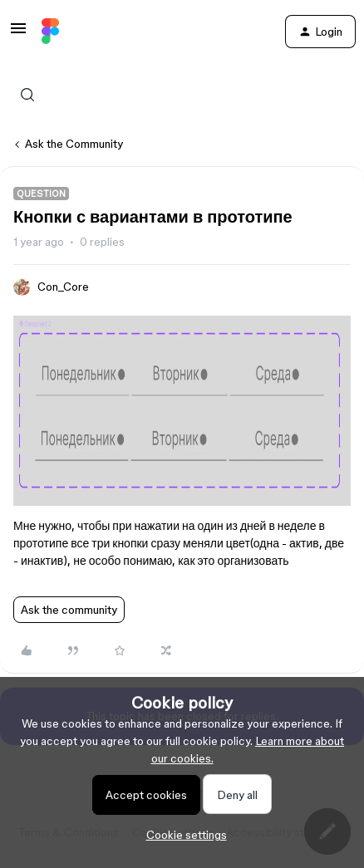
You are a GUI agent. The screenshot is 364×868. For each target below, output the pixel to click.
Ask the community (69, 610)
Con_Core (63, 287)
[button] (18, 34)
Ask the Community (74, 144)
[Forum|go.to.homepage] (50, 32)
